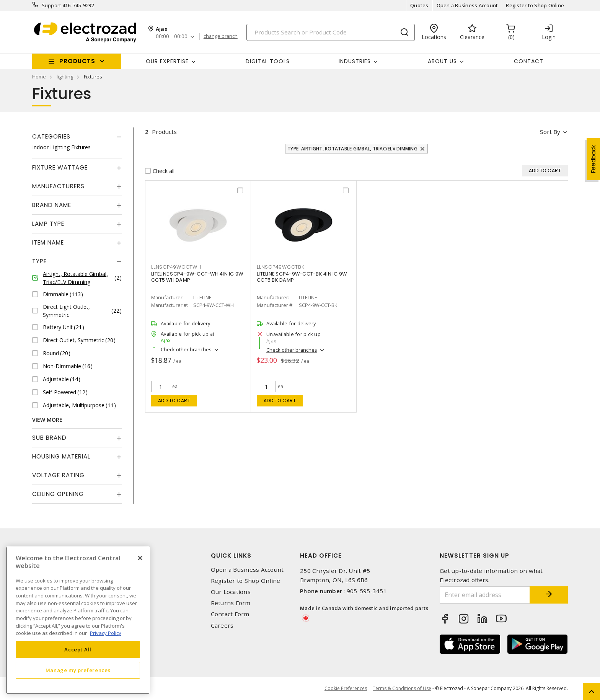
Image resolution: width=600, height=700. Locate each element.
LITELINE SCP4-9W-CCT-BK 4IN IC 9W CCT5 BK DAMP (302, 277)
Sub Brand (49, 438)
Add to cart (174, 401)
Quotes (419, 5)
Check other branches (186, 349)
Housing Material (61, 456)
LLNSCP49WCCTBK (281, 267)
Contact (529, 61)
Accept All (78, 649)
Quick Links (231, 556)
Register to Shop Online (535, 5)
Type (39, 261)
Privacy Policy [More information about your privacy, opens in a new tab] (106, 633)
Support (51, 5)
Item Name (48, 242)
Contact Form (230, 614)
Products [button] (77, 61)
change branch (221, 36)
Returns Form (231, 603)
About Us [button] (442, 61)
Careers (222, 626)
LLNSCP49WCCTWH (176, 267)
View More (47, 420)
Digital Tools (268, 61)
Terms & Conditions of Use (402, 688)
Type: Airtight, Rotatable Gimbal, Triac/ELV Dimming (352, 149)
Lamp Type (48, 224)
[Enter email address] (485, 595)
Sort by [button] (550, 132)
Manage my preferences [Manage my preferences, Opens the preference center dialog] (78, 670)
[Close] (140, 558)
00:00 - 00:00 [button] (172, 37)
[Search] (331, 32)
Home (39, 77)
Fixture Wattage (60, 167)
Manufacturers (58, 186)
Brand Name (52, 205)
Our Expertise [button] (167, 61)
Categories (51, 136)
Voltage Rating (58, 475)
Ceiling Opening (58, 494)
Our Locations (231, 592)
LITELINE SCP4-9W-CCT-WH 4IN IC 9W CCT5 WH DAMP (197, 277)
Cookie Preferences (346, 689)
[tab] (77, 137)
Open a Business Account (467, 5)
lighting (65, 77)
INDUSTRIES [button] (355, 61)
